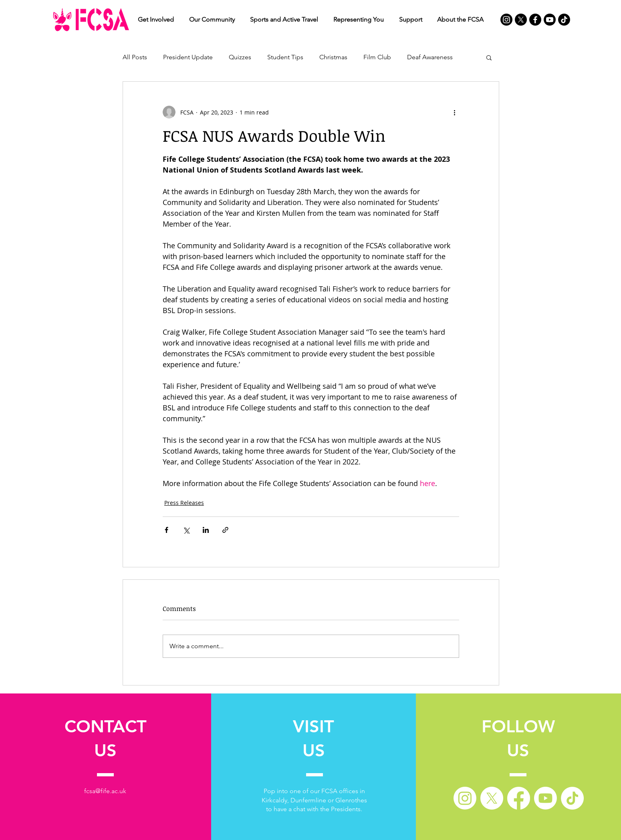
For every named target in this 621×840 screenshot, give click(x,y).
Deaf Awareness (430, 57)
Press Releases (184, 503)
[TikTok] (564, 20)
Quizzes (240, 57)
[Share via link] (225, 530)
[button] (156, 20)
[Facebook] (535, 20)
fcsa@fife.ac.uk (105, 791)
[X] (521, 20)
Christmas (333, 57)
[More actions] (454, 112)
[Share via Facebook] (166, 530)
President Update (188, 57)
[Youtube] (550, 20)
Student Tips (285, 57)
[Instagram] (506, 20)
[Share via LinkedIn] (206, 530)
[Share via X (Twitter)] (186, 530)
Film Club (377, 57)
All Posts (135, 57)
